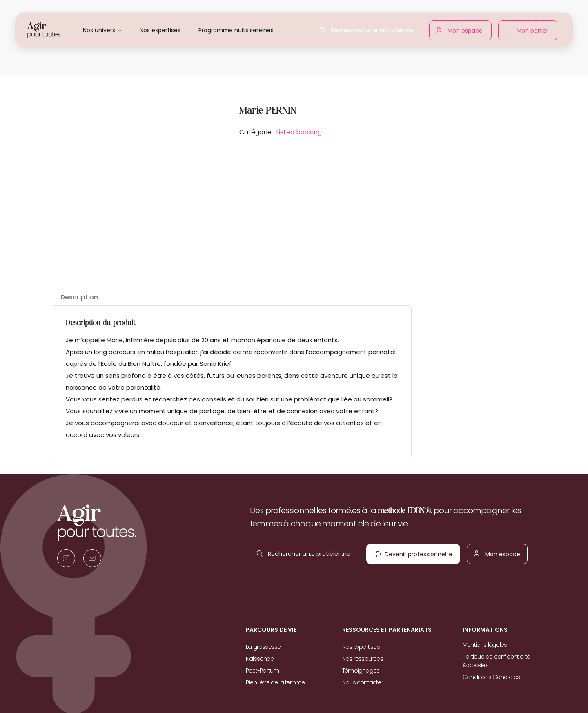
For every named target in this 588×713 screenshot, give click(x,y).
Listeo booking (299, 132)
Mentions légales (485, 645)
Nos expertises (160, 30)
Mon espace (463, 29)
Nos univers (99, 30)
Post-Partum (262, 671)
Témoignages (361, 671)
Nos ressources (363, 659)
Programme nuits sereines (236, 30)
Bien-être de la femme (275, 682)
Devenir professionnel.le (400, 556)
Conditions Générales (491, 677)
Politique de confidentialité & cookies (497, 661)
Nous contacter (363, 682)
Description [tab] (79, 297)
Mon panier (531, 32)
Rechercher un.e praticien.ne (370, 28)
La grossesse (263, 647)
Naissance (260, 659)
